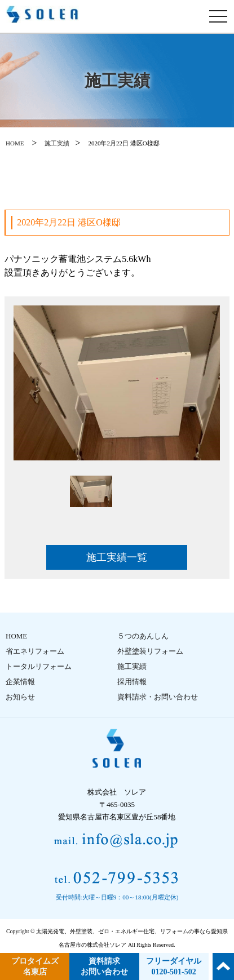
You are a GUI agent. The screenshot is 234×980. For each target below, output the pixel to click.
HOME (15, 143)
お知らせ (20, 697)
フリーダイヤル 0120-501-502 (174, 966)
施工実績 (57, 143)
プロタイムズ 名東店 (35, 966)
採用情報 (132, 682)
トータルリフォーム (39, 666)
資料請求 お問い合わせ (104, 966)
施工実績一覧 (117, 557)
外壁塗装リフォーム (150, 651)
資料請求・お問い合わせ (158, 697)
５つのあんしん (143, 636)
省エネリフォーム (35, 651)
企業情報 (20, 682)
